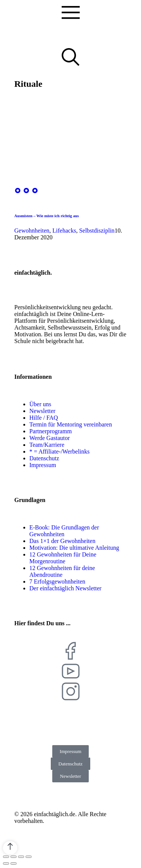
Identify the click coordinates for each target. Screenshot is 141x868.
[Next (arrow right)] (14, 863)
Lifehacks (64, 231)
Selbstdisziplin (97, 231)
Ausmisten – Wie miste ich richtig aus (47, 216)
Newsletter (70, 776)
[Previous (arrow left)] (6, 863)
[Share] (14, 857)
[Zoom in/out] (29, 857)
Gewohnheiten (32, 231)
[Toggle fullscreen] (21, 857)
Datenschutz (70, 764)
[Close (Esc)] (6, 857)
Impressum (71, 751)
